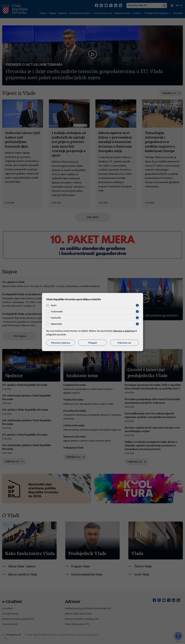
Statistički (56, 318)
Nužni (54, 305)
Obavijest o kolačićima (124, 331)
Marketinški (56, 324)
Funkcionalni (57, 312)
